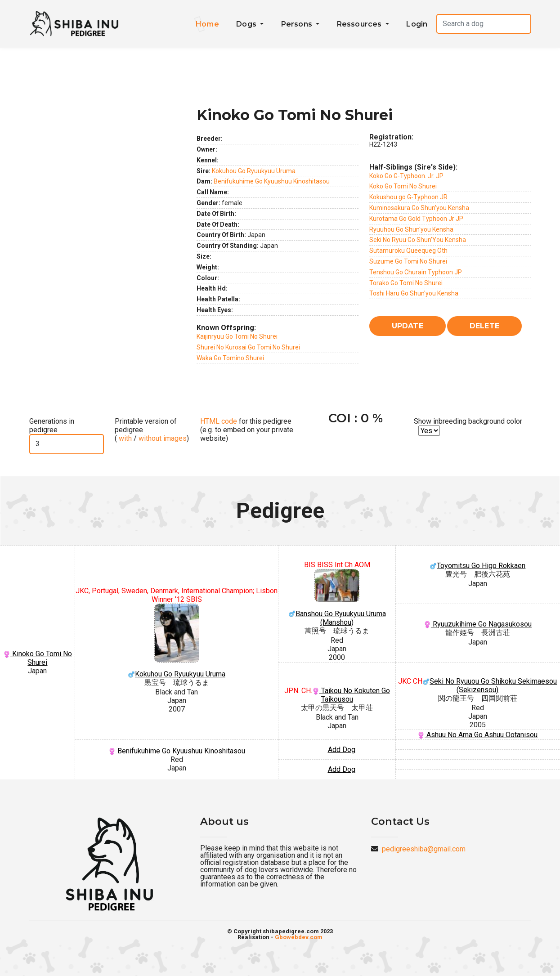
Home (207, 24)
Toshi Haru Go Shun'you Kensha (414, 293)
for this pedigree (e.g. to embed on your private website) (247, 430)
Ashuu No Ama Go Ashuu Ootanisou (477, 735)
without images (163, 438)
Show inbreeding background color (468, 421)
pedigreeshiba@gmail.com (424, 849)
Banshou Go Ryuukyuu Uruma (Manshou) (337, 598)
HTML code (219, 421)
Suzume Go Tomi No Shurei (408, 261)
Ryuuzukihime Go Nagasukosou (478, 624)
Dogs (247, 24)
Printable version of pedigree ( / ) (152, 430)
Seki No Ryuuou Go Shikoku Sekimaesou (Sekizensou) (490, 685)
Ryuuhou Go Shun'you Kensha (411, 229)
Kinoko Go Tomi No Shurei (38, 658)
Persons (298, 24)
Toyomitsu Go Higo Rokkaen (477, 566)
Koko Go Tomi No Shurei (403, 186)
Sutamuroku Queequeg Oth (408, 251)
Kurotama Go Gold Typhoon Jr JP (416, 219)
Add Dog (342, 750)
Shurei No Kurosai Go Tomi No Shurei (248, 347)
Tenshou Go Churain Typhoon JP (416, 272)
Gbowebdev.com (299, 937)
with (124, 438)
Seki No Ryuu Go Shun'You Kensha (418, 240)
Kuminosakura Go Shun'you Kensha (419, 208)
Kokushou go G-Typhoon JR (408, 197)
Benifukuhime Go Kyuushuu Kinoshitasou (272, 181)
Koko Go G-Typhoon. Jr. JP (406, 176)
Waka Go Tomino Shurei (230, 358)
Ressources (360, 24)
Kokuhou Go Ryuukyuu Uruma (254, 171)
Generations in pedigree (52, 425)
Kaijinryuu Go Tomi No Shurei (237, 336)
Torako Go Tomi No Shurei (406, 283)
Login (417, 24)
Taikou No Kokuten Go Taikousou (351, 695)
